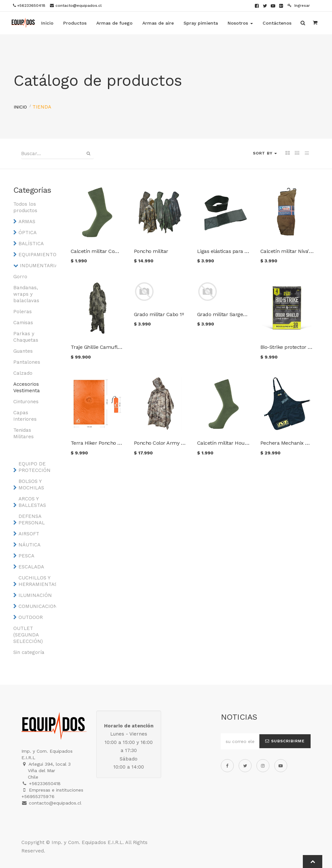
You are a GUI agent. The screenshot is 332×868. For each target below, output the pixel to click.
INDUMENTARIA (37, 266)
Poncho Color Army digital (165, 443)
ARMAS (27, 222)
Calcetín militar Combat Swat (106, 251)
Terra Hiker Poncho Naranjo (103, 443)
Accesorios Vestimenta (27, 387)
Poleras (23, 312)
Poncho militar (151, 251)
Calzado (23, 373)
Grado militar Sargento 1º (227, 314)
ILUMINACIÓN (35, 595)
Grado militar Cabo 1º (159, 314)
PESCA (26, 556)
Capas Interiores (25, 416)
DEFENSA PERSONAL (32, 520)
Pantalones (27, 362)
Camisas (23, 323)
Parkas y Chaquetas (26, 337)
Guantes (23, 351)
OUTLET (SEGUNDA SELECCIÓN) (28, 635)
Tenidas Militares (24, 433)
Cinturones (26, 402)
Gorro (20, 277)
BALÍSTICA (31, 244)
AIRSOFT (29, 534)
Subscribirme (285, 741)
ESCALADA (31, 567)
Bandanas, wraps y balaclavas (26, 294)
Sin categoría (29, 652)
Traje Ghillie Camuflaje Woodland (110, 347)
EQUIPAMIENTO (36, 255)
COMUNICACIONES (36, 606)
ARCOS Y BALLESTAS (32, 502)
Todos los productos (25, 207)
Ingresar (299, 6)
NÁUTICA (30, 545)
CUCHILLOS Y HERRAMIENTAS (36, 581)
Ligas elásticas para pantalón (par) (237, 251)
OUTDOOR (31, 617)
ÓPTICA (28, 233)
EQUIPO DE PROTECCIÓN (35, 467)
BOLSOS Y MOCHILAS (31, 485)
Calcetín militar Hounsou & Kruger (238, 443)
